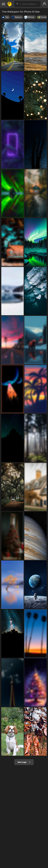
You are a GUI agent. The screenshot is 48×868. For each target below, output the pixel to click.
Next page (24, 762)
